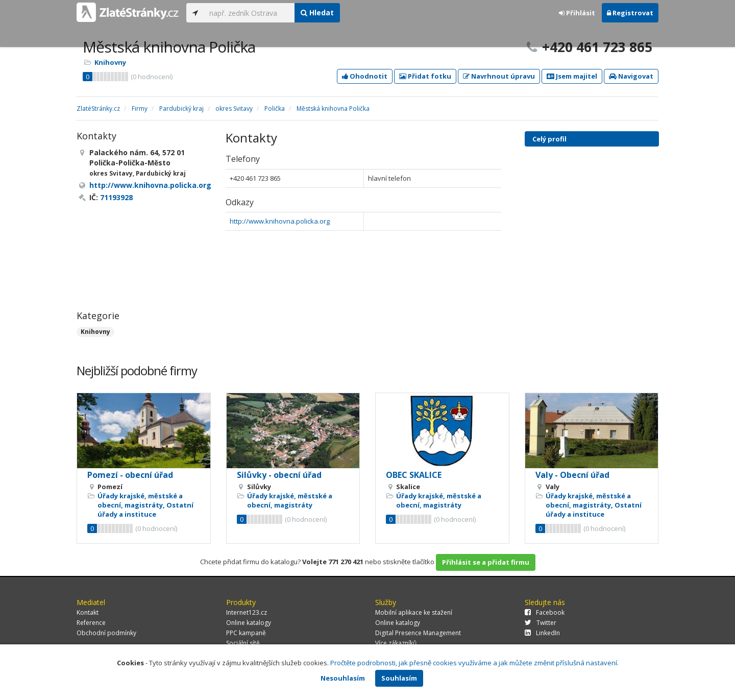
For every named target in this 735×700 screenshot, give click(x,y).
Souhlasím (399, 678)
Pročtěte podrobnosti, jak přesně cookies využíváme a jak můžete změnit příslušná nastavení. (474, 663)
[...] (249, 13)
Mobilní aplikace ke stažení (414, 612)
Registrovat (630, 13)
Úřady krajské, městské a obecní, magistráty (140, 500)
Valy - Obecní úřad (572, 475)
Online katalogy (249, 623)
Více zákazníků (396, 643)
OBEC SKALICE (414, 475)
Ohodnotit (365, 76)
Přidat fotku (425, 76)
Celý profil (549, 139)
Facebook (545, 612)
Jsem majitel (572, 76)
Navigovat (631, 76)
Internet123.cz (247, 612)
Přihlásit (577, 13)
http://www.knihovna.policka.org (280, 221)
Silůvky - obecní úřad (279, 475)
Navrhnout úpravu (499, 76)
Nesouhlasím (343, 678)
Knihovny (110, 62)
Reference (91, 623)
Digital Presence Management (418, 633)
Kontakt (88, 612)
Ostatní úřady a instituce (145, 510)
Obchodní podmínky (106, 633)
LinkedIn (542, 633)
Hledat (317, 13)
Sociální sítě (243, 643)
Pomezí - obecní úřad (130, 475)
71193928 (116, 197)
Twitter (541, 623)
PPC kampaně (246, 633)
